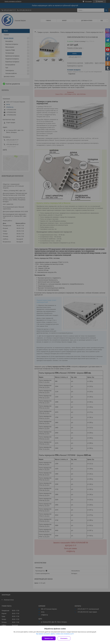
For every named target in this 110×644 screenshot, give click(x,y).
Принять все (49, 638)
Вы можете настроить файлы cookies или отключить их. (54, 634)
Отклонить (64, 638)
